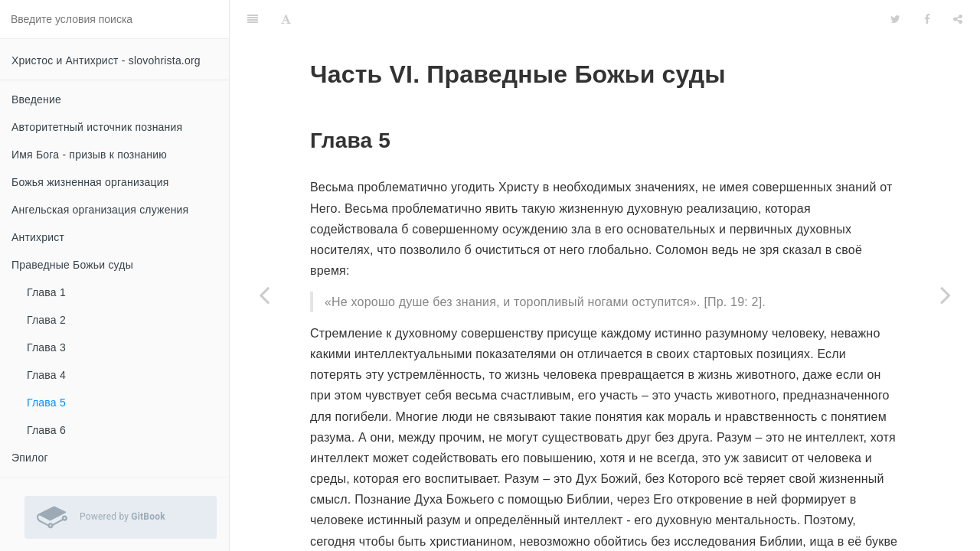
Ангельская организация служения (100, 210)
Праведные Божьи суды (72, 265)
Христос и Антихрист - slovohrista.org (106, 60)
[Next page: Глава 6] (946, 295)
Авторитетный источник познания (97, 127)
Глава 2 (46, 320)
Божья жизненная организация (90, 182)
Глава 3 (46, 347)
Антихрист (38, 237)
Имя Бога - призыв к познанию (89, 155)
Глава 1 (46, 292)
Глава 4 (46, 375)
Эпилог (30, 458)
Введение (36, 99)
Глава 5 (46, 403)
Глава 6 (46, 430)
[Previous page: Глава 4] (264, 295)
